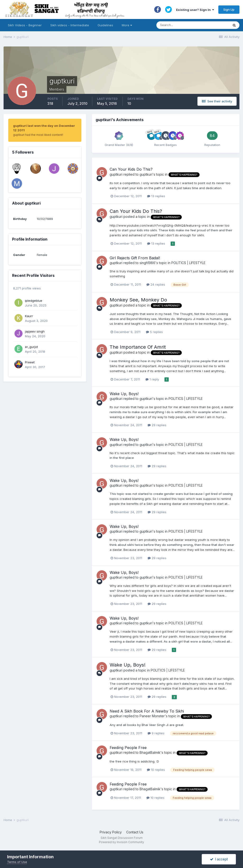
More (127, 25)
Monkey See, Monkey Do (138, 300)
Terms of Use (17, 862)
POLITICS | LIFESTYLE (188, 263)
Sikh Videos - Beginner (25, 25)
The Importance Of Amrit (138, 347)
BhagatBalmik (150, 752)
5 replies (154, 332)
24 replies (156, 284)
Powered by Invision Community (121, 842)
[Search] (188, 25)
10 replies (156, 770)
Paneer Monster (152, 716)
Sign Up (229, 9)
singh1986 (147, 263)
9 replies (156, 733)
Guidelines (105, 25)
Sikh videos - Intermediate (70, 25)
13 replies (156, 196)
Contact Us (135, 832)
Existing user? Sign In (195, 10)
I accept (219, 859)
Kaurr (29, 316)
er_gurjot (31, 347)
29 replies (157, 425)
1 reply (152, 379)
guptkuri (116, 174)
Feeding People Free (128, 748)
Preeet (30, 362)
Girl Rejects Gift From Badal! (135, 258)
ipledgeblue (34, 301)
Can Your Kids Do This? (131, 169)
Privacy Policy (111, 832)
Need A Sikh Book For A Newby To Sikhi (147, 711)
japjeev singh (35, 331)
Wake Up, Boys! (124, 394)
